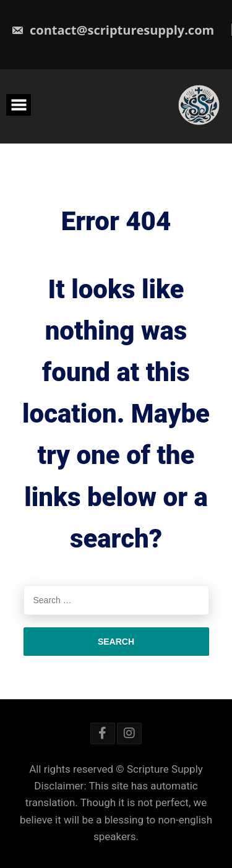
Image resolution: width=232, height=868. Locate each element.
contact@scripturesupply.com (113, 30)
